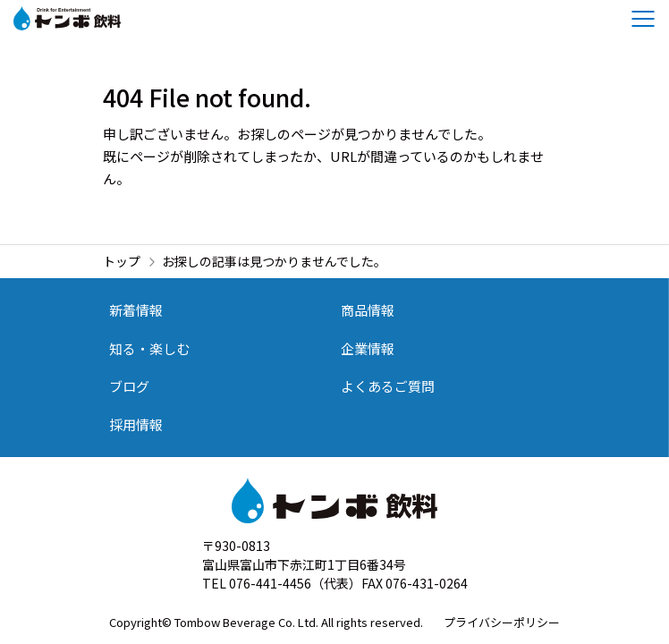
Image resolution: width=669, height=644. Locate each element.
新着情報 (136, 310)
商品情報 (368, 310)
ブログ (129, 386)
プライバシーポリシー (502, 622)
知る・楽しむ (149, 348)
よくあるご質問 (388, 386)
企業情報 (368, 348)
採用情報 (136, 424)
